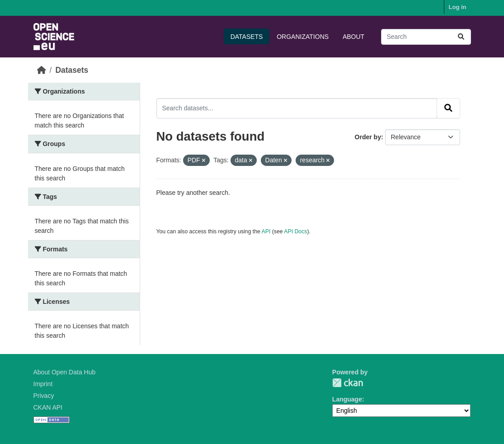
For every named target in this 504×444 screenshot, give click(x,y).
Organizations (303, 37)
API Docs (295, 231)
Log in (458, 7)
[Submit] (461, 37)
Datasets (247, 37)
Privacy (44, 396)
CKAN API (48, 407)
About (353, 37)
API (266, 231)
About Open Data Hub (65, 372)
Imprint (43, 384)
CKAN (348, 383)
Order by (368, 137)
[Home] (42, 70)
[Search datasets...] (426, 37)
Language (347, 399)
